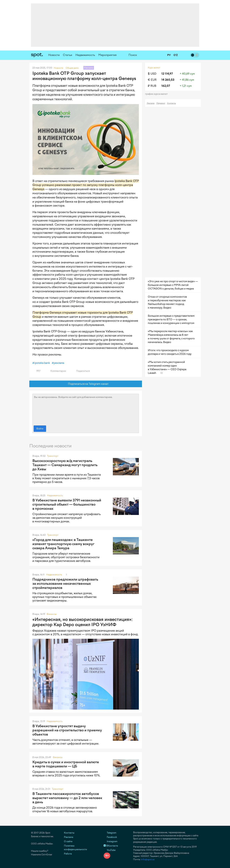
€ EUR (152, 80)
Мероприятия (107, 55)
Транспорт (53, 456)
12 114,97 (167, 74)
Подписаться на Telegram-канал (86, 384)
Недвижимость (85, 55)
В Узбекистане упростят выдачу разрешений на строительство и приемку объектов (67, 730)
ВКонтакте (111, 846)
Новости (54, 55)
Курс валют (154, 68)
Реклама (151, 103)
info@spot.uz (148, 859)
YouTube (110, 850)
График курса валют (157, 94)
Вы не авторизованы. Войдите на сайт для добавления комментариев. (86, 409)
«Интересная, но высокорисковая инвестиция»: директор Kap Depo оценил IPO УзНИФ (82, 622)
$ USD (152, 74)
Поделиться (81, 371)
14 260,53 (168, 80)
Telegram (110, 833)
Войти (40, 429)
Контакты (172, 103)
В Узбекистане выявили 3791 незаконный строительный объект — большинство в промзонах (67, 504)
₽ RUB (152, 86)
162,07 (166, 86)
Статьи (68, 55)
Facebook (110, 837)
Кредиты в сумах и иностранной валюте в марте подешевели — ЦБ (66, 764)
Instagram (110, 841)
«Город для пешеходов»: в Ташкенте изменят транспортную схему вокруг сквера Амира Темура (63, 544)
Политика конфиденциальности (75, 848)
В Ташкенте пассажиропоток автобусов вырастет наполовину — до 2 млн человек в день (67, 798)
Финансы (52, 614)
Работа (68, 854)
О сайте (68, 841)
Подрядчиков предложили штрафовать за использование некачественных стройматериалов (65, 584)
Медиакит (161, 103)
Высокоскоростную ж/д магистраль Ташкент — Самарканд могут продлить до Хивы (65, 465)
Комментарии (56, 371)
